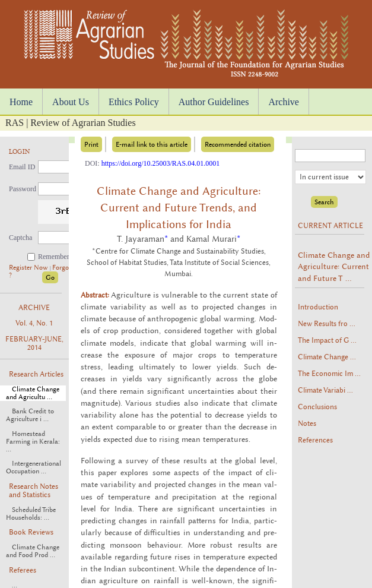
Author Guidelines (214, 102)
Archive (284, 102)
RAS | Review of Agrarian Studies (71, 123)
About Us (71, 102)
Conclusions (317, 407)
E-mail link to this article (152, 144)
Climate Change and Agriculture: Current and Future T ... (334, 266)
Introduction (318, 307)
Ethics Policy (134, 102)
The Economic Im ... (329, 374)
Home (21, 102)
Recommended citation (238, 144)
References (315, 440)
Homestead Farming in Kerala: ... (33, 442)
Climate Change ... (327, 357)
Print (91, 144)
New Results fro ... (327, 324)
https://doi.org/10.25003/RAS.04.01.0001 (160, 163)
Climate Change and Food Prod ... (33, 551)
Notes (307, 423)
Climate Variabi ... (325, 390)
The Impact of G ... (327, 340)
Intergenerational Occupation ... (34, 467)
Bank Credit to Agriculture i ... (30, 415)
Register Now (29, 268)
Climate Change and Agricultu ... (33, 393)
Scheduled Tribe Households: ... (31, 514)
